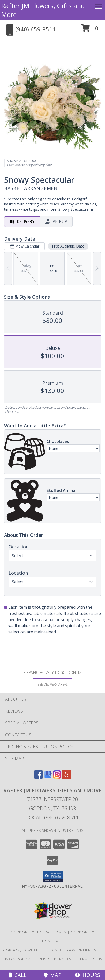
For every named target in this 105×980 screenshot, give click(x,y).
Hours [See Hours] (87, 975)
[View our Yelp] (66, 777)
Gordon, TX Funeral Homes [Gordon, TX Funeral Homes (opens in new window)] (38, 932)
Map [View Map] (52, 975)
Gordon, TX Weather (24, 950)
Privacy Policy (15, 959)
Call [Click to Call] (18, 975)
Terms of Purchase (54, 959)
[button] (90, 30)
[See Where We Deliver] (52, 684)
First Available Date (68, 246)
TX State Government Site (76, 950)
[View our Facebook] (39, 777)
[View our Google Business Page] (48, 777)
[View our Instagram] (57, 777)
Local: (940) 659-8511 (52, 817)
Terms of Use (91, 959)
